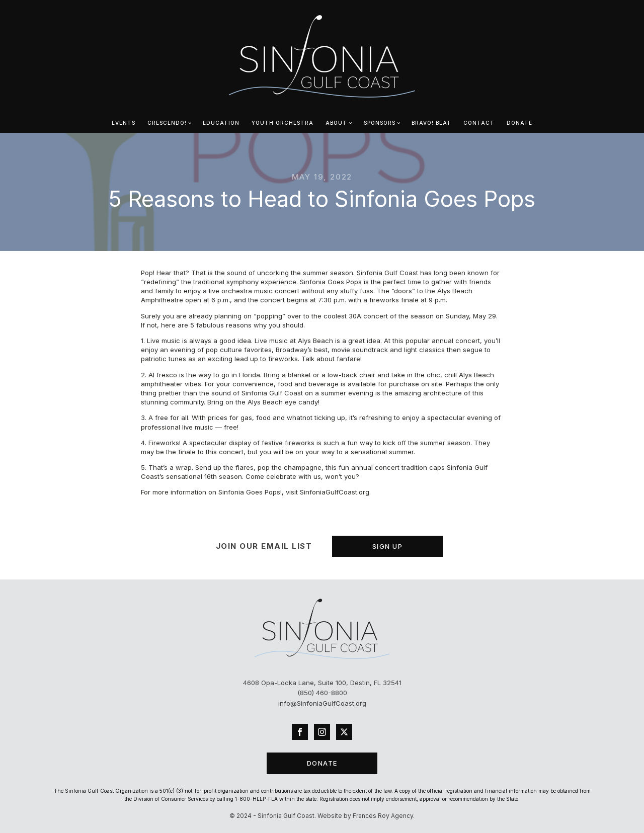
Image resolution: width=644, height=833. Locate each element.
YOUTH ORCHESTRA (283, 123)
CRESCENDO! (167, 123)
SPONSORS (380, 123)
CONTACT (479, 123)
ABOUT (336, 123)
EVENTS (124, 123)
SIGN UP (388, 546)
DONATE (519, 123)
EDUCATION (221, 123)
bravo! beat (431, 123)
